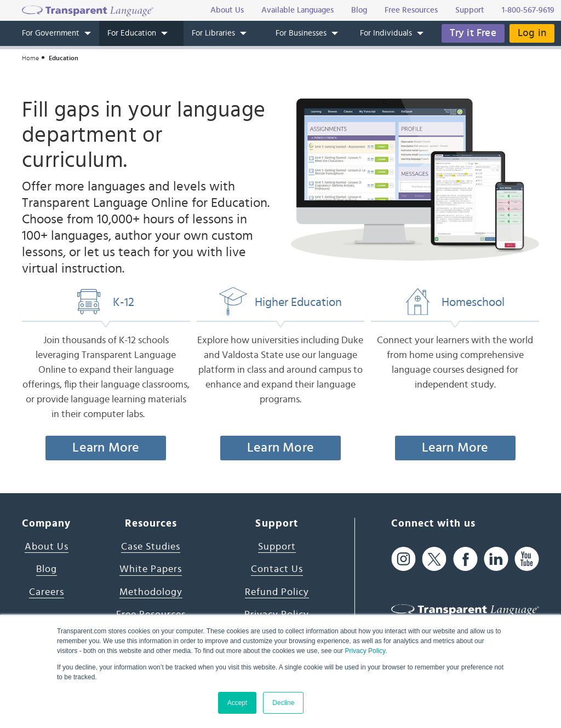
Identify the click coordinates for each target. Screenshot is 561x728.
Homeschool (455, 302)
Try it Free (473, 33)
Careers (47, 592)
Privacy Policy (365, 651)
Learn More (106, 448)
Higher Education (280, 302)
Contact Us (277, 569)
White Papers (151, 569)
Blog (47, 569)
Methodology (151, 592)
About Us (47, 547)
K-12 (106, 302)
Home (30, 58)
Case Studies (151, 547)
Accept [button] (237, 703)
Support (277, 547)
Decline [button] (283, 703)
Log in (532, 33)
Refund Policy (277, 592)
